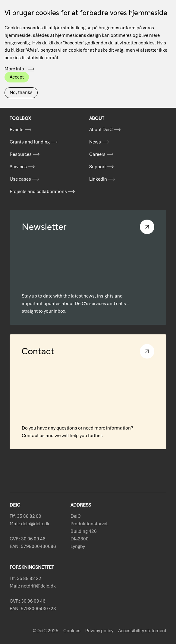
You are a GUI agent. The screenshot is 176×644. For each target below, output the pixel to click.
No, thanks (21, 83)
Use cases (20, 179)
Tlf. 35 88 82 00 (25, 516)
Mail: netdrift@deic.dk (33, 586)
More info (14, 60)
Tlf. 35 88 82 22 (25, 578)
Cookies (72, 631)
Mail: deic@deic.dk (30, 524)
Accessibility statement (142, 631)
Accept (17, 67)
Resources (21, 154)
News (95, 142)
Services (18, 167)
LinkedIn (98, 179)
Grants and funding (30, 142)
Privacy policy (99, 631)
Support (97, 167)
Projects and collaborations (38, 192)
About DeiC (101, 130)
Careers (97, 154)
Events (17, 130)
